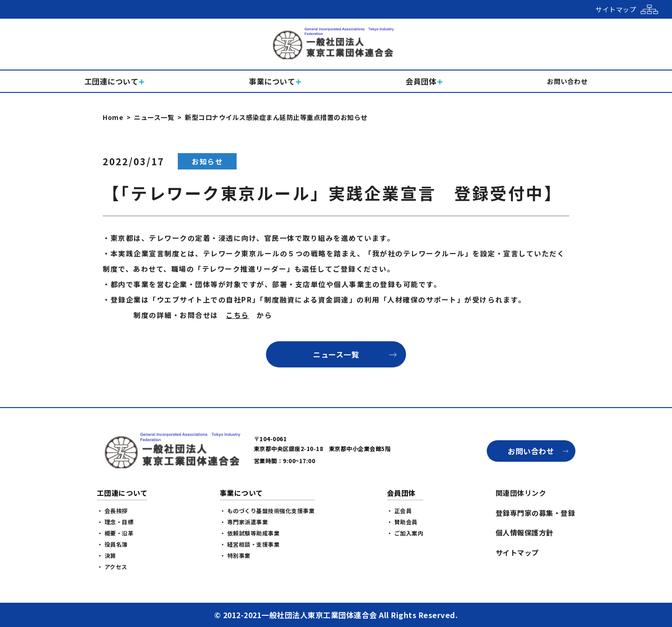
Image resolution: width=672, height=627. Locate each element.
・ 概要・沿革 (115, 533)
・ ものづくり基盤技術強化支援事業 (267, 511)
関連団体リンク (521, 493)
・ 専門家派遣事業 (244, 522)
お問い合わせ (531, 451)
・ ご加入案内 (405, 533)
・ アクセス (112, 567)
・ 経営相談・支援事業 (250, 544)
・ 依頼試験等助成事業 (250, 533)
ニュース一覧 (154, 117)
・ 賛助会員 (402, 522)
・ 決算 (107, 555)
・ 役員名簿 (112, 544)
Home (113, 117)
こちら (238, 315)
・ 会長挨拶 (112, 511)
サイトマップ (517, 553)
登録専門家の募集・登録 (535, 513)
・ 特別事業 (235, 555)
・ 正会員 (399, 511)
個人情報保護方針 (525, 532)
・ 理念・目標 (115, 522)
